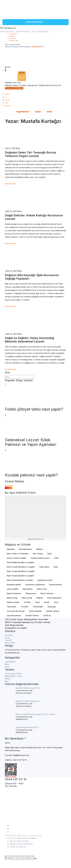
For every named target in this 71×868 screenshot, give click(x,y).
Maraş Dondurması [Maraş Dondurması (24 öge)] (14, 593)
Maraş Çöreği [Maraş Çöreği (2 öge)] (12, 598)
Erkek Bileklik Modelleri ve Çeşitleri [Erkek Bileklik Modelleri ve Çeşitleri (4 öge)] (21, 562)
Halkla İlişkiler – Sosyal (14, 676)
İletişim (8, 679)
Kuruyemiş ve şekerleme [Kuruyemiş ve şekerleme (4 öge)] (35, 585)
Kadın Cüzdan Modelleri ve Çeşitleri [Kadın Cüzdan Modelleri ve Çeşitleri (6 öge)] (21, 571)
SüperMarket (23, 112)
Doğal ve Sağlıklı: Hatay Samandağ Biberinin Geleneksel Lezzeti (29, 340)
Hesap (12, 36)
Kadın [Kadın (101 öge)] (56, 567)
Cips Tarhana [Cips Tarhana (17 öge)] (38, 554)
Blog (18, 148)
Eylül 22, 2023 (11, 334)
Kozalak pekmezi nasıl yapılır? (31, 475)
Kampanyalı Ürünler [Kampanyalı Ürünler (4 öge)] (45, 580)
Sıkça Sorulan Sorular (13, 674)
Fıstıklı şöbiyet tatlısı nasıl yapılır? (34, 409)
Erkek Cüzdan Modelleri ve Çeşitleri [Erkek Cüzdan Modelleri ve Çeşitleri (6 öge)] (21, 567)
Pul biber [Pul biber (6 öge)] (27, 602)
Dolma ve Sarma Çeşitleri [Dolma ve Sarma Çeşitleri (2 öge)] (17, 558)
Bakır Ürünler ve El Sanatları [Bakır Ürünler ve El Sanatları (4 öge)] (18, 554)
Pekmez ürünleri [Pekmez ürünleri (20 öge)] (13, 602)
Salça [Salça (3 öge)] (37, 602)
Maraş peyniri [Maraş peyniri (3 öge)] (31, 593)
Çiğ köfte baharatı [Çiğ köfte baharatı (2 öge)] (14, 616)
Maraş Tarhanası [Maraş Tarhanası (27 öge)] (47, 593)
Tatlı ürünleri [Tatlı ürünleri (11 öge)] (12, 607)
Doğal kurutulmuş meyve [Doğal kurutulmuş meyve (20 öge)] (40, 558)
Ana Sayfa (13, 34)
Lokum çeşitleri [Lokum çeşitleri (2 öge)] (13, 589)
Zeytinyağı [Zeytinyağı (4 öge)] (52, 607)
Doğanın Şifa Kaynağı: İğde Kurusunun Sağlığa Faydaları (32, 277)
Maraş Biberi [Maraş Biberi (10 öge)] (28, 589)
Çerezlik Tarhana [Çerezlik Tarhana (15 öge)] (53, 611)
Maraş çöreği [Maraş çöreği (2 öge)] (27, 598)
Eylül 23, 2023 (11, 211)
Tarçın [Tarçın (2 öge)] (56, 602)
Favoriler (13, 38)
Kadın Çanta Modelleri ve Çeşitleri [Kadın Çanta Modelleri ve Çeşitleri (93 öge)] (20, 580)
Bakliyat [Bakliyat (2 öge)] (39, 549)
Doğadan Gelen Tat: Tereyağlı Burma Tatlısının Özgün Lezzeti (31, 154)
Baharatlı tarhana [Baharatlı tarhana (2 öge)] (25, 549)
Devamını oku (10, 184)
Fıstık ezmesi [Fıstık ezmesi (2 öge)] (44, 567)
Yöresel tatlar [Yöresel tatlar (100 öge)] (38, 607)
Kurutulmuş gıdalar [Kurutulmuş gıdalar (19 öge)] (14, 585)
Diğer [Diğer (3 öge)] (49, 554)
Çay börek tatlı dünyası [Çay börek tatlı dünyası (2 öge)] (16, 611)
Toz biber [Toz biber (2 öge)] (25, 607)
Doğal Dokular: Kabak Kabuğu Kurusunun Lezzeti (34, 217)
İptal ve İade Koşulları (19, 841)
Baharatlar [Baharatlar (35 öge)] (11, 549)
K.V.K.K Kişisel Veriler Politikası (23, 838)
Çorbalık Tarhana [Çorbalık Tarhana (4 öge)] (32, 616)
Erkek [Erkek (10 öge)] (57, 558)
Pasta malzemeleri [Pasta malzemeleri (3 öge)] (54, 598)
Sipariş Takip (14, 40)
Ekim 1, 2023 (11, 148)
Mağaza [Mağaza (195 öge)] (40, 598)
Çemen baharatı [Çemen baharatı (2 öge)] (35, 611)
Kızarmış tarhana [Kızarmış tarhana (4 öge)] (55, 585)
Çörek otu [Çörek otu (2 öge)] (47, 616)
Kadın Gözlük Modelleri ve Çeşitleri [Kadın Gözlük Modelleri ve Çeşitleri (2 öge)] (21, 576)
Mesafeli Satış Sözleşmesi (21, 844)
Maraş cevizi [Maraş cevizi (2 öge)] (42, 589)
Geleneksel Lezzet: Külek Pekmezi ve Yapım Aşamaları (31, 442)
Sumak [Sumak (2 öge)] (47, 602)
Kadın (38, 112)
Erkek (50, 112)
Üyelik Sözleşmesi (18, 847)
